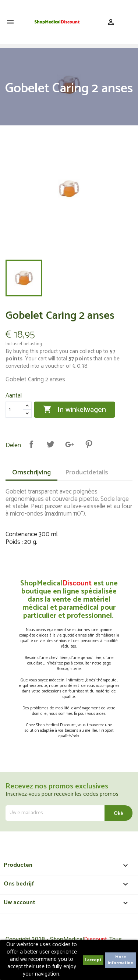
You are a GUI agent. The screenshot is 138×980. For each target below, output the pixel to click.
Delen (31, 444)
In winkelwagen (75, 410)
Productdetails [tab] (87, 473)
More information (121, 960)
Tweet (50, 444)
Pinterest (89, 444)
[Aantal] (14, 410)
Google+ (70, 444)
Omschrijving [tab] (31, 473)
